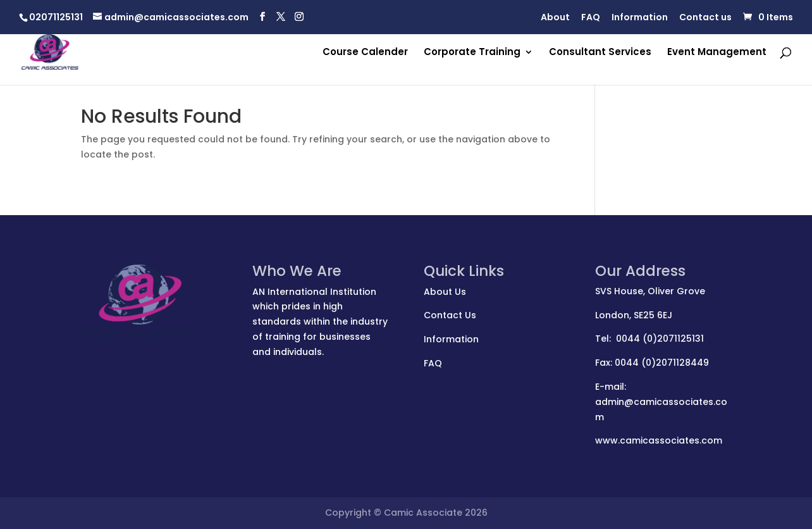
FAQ (591, 18)
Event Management (717, 53)
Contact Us (450, 315)
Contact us (705, 18)
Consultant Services (600, 53)
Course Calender (365, 53)
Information (640, 18)
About (555, 18)
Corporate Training (472, 53)
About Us (445, 292)
